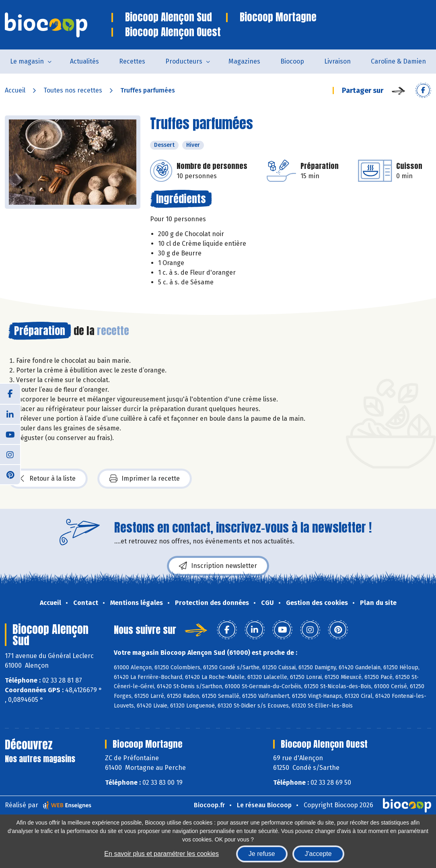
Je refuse (262, 854)
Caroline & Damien (398, 61)
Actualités (84, 61)
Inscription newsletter (218, 566)
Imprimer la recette (145, 479)
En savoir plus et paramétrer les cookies (161, 854)
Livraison (337, 61)
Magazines (244, 61)
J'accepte (318, 854)
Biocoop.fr (209, 805)
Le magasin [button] (27, 61)
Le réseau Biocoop (264, 805)
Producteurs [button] (184, 61)
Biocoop (292, 61)
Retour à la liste (48, 479)
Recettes (132, 61)
